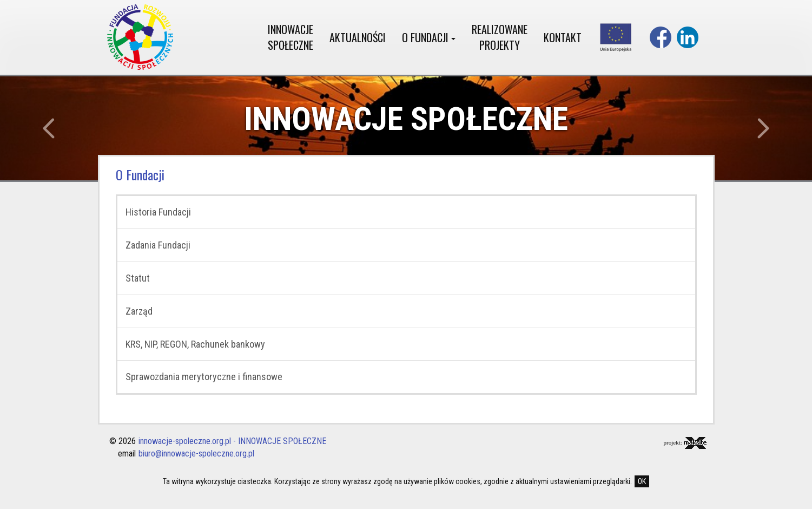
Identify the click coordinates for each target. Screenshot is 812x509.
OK (642, 481)
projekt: (685, 443)
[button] (61, 128)
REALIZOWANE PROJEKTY (500, 37)
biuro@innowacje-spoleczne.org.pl (196, 453)
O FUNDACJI (429, 37)
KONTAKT (563, 37)
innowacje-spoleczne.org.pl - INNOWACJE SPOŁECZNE (232, 441)
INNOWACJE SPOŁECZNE (291, 37)
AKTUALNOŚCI (358, 37)
